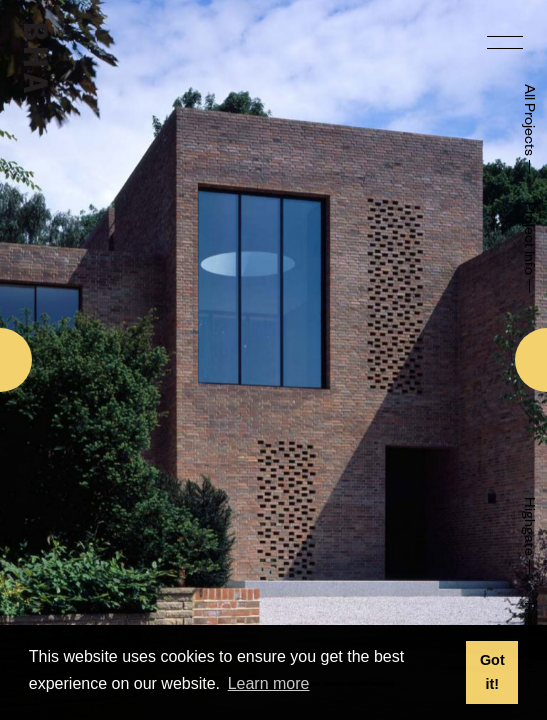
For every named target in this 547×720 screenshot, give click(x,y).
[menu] (505, 42)
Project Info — (527, 248)
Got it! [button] (492, 672)
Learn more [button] (269, 683)
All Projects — (527, 129)
